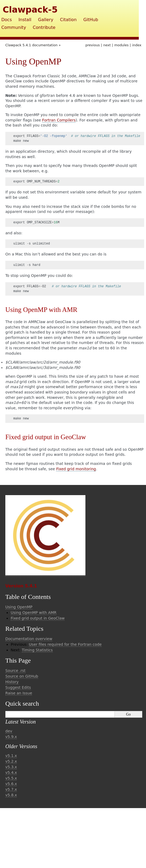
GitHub (91, 20)
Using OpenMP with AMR (34, 613)
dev (9, 731)
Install (25, 20)
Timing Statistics (37, 650)
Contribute (44, 27)
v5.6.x (11, 784)
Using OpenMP (19, 607)
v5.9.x (11, 737)
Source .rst (15, 671)
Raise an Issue (19, 693)
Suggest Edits (18, 687)
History (12, 682)
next (107, 45)
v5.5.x (11, 778)
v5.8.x (11, 795)
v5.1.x (11, 756)
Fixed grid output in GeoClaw (38, 618)
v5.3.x (11, 767)
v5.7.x (11, 789)
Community (14, 27)
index (137, 45)
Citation (68, 20)
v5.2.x (11, 761)
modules (121, 45)
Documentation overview (29, 639)
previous (93, 45)
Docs (7, 20)
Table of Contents (28, 597)
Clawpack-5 (30, 10)
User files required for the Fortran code (65, 644)
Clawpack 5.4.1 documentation (31, 45)
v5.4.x (11, 773)
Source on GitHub (22, 676)
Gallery (46, 20)
